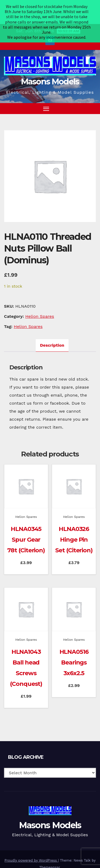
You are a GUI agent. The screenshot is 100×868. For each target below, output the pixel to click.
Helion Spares (40, 302)
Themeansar (49, 853)
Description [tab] (52, 331)
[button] (82, 94)
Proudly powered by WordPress (31, 846)
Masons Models (50, 67)
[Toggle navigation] (46, 94)
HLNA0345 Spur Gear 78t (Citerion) (26, 525)
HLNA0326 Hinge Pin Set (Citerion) (74, 525)
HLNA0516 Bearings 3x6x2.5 (74, 648)
